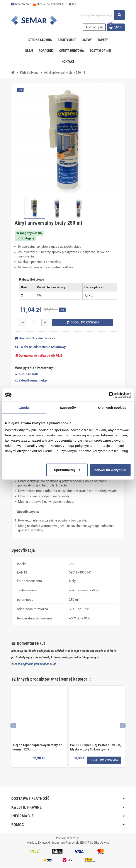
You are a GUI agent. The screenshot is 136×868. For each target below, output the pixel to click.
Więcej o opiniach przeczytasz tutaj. (34, 664)
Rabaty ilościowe (32, 279)
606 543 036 (57, 4)
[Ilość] (34, 322)
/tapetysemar (21, 4)
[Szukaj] (101, 15)
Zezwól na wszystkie (110, 470)
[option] (39, 730)
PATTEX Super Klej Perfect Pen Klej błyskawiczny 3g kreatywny (96, 747)
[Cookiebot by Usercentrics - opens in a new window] (112, 395)
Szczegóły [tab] (68, 408)
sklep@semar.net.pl (31, 380)
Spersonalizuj (67, 470)
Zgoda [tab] (24, 408)
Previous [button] (13, 726)
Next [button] (123, 726)
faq (72, 4)
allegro (39, 4)
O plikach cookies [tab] (112, 408)
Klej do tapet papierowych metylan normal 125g (37, 747)
